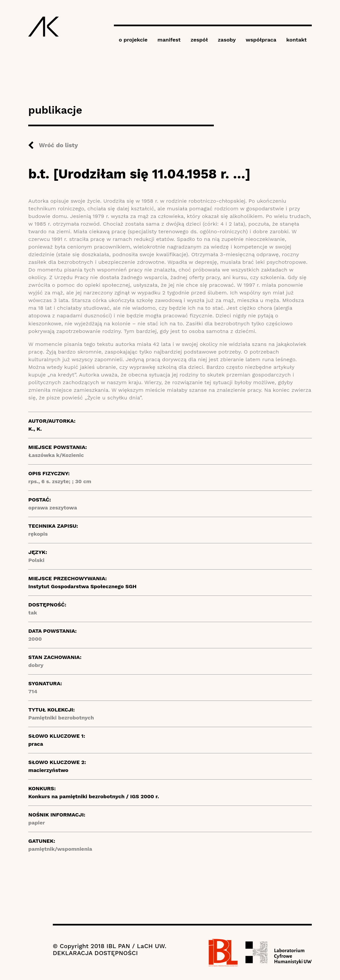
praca (36, 744)
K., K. (35, 429)
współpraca (261, 40)
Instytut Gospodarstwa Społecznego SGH (82, 586)
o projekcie (133, 40)
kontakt (296, 40)
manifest (169, 40)
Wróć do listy (58, 145)
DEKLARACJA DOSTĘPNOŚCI (95, 953)
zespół (199, 40)
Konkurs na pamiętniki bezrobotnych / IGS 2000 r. (93, 796)
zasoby (227, 40)
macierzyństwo (48, 770)
